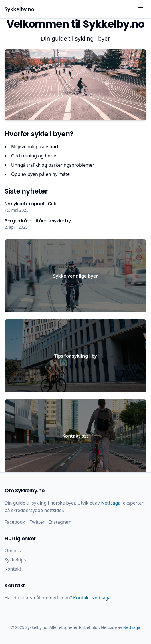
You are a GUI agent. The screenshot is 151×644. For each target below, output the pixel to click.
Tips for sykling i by (75, 356)
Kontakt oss (75, 436)
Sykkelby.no (19, 9)
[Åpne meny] (141, 9)
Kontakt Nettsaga (92, 598)
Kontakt (13, 569)
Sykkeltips (15, 560)
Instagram (60, 522)
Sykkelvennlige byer (75, 276)
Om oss (13, 551)
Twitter (37, 522)
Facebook (15, 522)
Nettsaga (111, 503)
